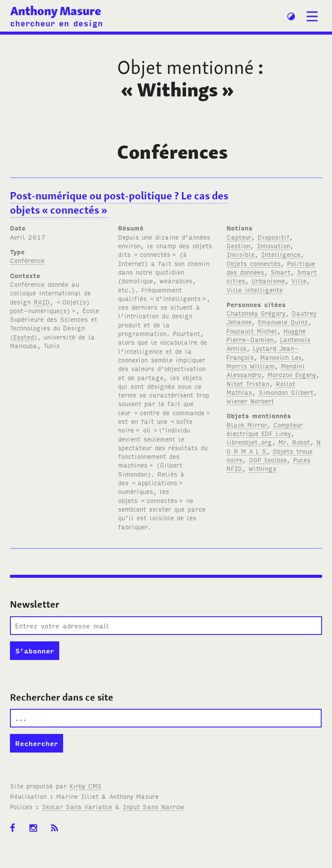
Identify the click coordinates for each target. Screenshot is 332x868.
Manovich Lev (281, 357)
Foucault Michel (252, 331)
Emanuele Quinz (283, 322)
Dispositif (273, 237)
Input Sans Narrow (153, 806)
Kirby (86, 786)
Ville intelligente (255, 290)
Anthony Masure (56, 11)
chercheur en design (56, 23)
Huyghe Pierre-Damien (266, 335)
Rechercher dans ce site (62, 697)
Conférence (27, 260)
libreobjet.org (249, 442)
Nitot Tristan (248, 383)
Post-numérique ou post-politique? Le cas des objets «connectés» (119, 203)
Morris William (251, 366)
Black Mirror (247, 424)
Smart (281, 272)
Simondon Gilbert (286, 392)
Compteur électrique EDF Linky (265, 429)
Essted (24, 337)
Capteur (239, 237)
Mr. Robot (294, 442)
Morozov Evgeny (292, 374)
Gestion (238, 245)
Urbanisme (268, 280)
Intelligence (281, 254)
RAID (42, 302)
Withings (262, 468)
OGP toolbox (268, 460)
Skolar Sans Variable (77, 806)
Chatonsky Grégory (256, 313)
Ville (299, 280)
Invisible (241, 254)
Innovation (273, 245)
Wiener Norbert (250, 401)
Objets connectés (254, 263)
